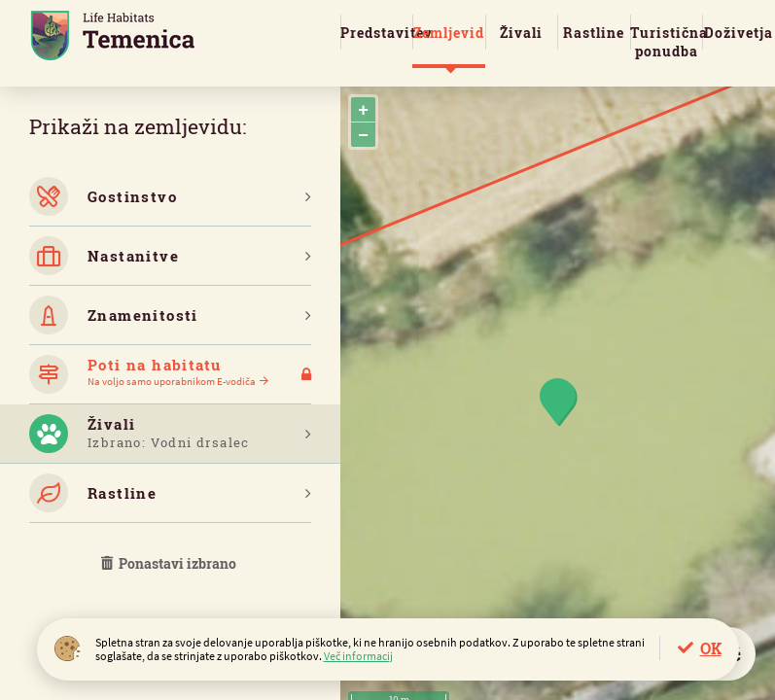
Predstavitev (376, 33)
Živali (521, 33)
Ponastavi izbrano (170, 563)
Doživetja (739, 33)
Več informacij (358, 656)
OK (711, 648)
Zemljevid (449, 33)
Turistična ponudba (666, 42)
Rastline (594, 33)
